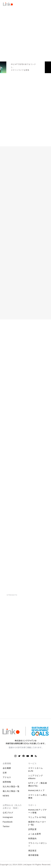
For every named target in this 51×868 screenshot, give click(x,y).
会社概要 (7, 768)
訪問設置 (33, 829)
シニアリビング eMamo (36, 777)
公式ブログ (8, 813)
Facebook (8, 822)
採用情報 (7, 782)
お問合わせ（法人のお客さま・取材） (12, 807)
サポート (33, 805)
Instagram (8, 817)
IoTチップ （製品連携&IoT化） (38, 784)
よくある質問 (35, 834)
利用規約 (33, 838)
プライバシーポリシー (38, 845)
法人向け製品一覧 (11, 786)
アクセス (7, 777)
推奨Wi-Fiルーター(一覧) (37, 823)
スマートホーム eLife (36, 770)
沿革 (5, 773)
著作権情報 (34, 855)
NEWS (6, 796)
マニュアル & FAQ (37, 817)
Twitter (6, 826)
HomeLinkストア (36, 790)
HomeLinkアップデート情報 (38, 811)
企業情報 (7, 763)
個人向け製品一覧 (11, 791)
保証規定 (33, 851)
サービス (33, 763)
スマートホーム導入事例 (38, 796)
